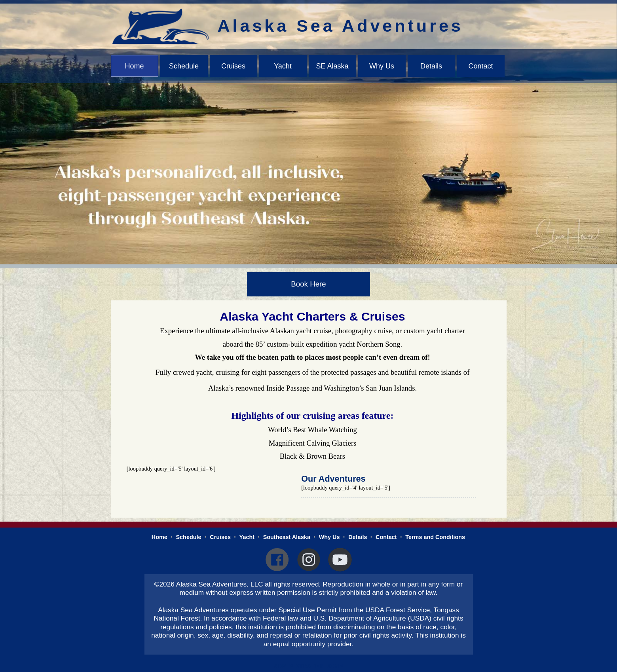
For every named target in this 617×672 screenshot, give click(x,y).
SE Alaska (332, 66)
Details (431, 66)
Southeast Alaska (287, 537)
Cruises (233, 66)
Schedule (184, 66)
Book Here (308, 284)
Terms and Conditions (435, 537)
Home (134, 66)
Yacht (283, 66)
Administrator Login (309, 666)
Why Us (382, 66)
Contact (480, 66)
